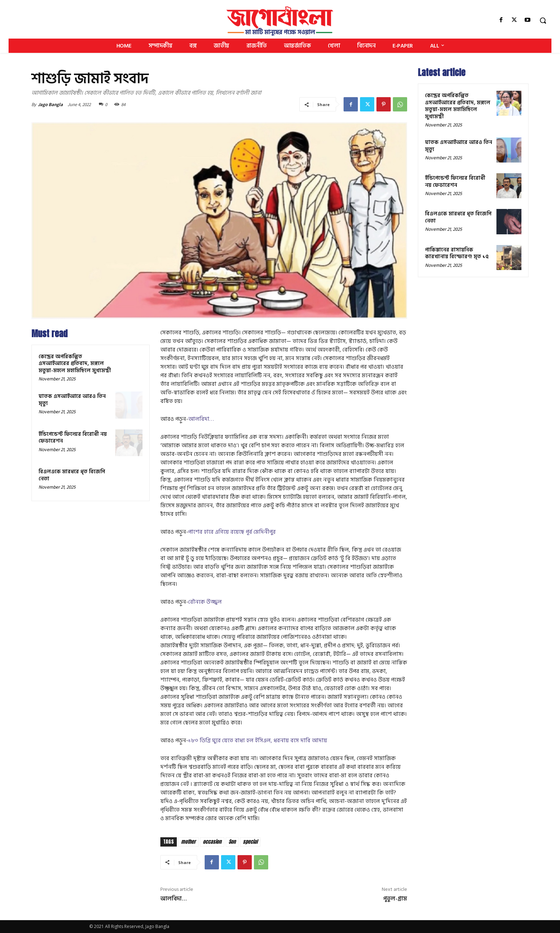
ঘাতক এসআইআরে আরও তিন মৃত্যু (72, 400)
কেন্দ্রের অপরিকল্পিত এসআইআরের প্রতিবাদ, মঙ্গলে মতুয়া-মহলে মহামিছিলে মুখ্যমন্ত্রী (75, 364)
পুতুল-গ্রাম (395, 899)
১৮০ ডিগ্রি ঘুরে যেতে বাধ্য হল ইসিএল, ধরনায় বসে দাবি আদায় (258, 740)
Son (232, 842)
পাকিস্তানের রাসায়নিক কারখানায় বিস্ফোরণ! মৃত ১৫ (457, 253)
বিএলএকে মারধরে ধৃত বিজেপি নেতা (72, 475)
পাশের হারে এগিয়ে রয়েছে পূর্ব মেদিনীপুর (232, 532)
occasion (212, 842)
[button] (543, 20)
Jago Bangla (50, 104)
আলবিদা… (201, 419)
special (250, 842)
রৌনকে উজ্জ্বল (205, 602)
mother (188, 842)
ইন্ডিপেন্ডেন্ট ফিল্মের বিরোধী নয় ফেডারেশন (73, 438)
